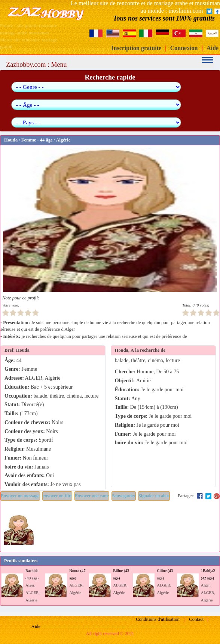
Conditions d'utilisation (158, 619)
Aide (213, 48)
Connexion (184, 48)
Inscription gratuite (136, 48)
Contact (196, 619)
